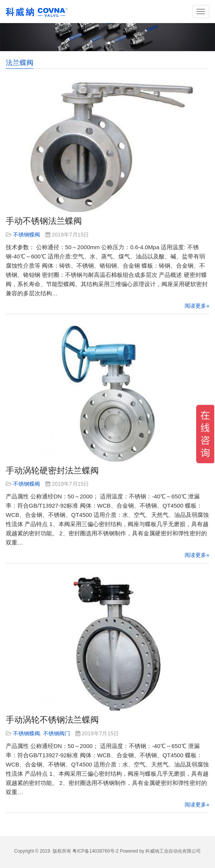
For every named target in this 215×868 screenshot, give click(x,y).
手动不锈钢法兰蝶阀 (44, 221)
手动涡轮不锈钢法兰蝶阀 (52, 720)
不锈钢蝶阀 (27, 235)
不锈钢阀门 (57, 733)
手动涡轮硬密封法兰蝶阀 (52, 471)
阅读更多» (197, 306)
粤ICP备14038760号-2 (95, 851)
